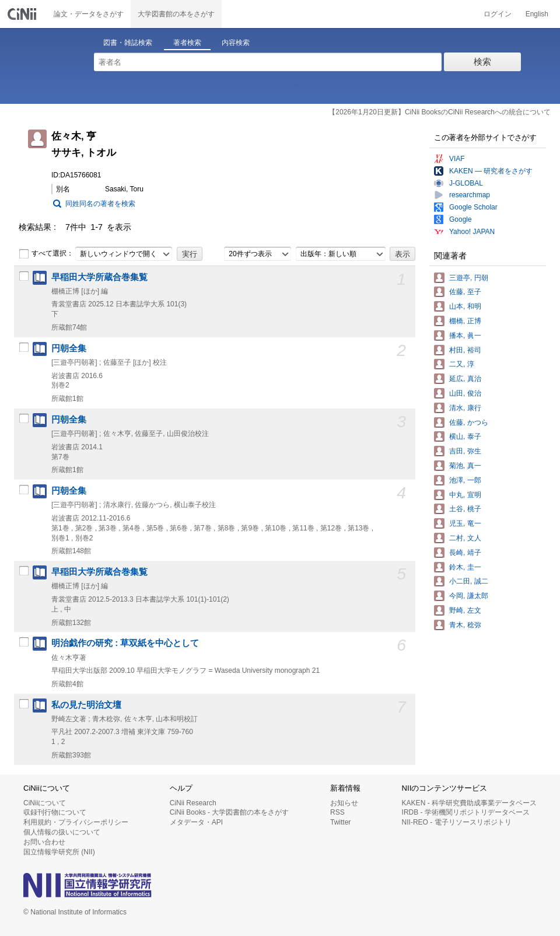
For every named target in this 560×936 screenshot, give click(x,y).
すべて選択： (46, 254)
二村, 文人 (465, 538)
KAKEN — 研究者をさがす (491, 171)
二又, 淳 (462, 364)
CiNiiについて (45, 803)
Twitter (340, 822)
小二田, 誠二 (469, 581)
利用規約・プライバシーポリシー (76, 822)
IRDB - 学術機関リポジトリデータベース (466, 812)
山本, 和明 (465, 306)
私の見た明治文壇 (86, 705)
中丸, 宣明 (465, 495)
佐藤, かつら (469, 422)
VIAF (457, 159)
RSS (337, 812)
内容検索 (236, 43)
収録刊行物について (55, 812)
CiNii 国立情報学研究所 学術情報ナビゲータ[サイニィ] (23, 14)
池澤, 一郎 (465, 480)
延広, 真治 (465, 379)
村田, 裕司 (465, 350)
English (537, 14)
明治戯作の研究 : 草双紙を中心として (125, 643)
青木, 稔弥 (465, 625)
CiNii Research (193, 803)
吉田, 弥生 (465, 451)
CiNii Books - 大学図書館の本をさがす (230, 812)
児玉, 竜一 (465, 523)
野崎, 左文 (465, 610)
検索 (482, 62)
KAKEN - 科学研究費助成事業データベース (469, 803)
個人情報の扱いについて (62, 832)
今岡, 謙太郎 (469, 596)
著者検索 (187, 43)
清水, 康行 (465, 408)
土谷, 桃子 (465, 509)
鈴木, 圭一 (465, 567)
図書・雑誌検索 (128, 43)
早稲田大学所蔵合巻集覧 (99, 277)
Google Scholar (473, 207)
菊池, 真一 (465, 466)
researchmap (470, 195)
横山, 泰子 (465, 436)
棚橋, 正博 (465, 321)
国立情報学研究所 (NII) (59, 852)
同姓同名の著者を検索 (100, 204)
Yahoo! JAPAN (472, 232)
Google (461, 219)
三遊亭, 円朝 (469, 278)
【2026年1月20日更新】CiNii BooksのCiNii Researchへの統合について (440, 112)
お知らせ (344, 803)
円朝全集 (69, 348)
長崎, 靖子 (465, 553)
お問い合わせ (44, 842)
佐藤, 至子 (465, 292)
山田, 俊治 (465, 393)
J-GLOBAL (466, 183)
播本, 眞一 (465, 336)
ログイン (498, 14)
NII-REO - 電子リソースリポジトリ (457, 822)
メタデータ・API (196, 822)
